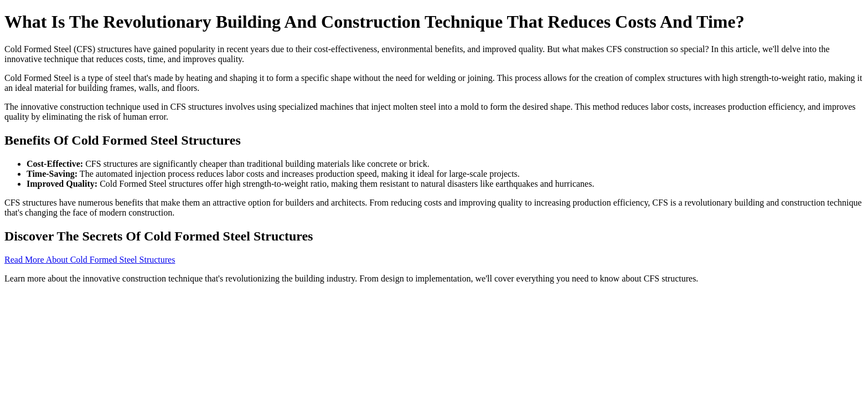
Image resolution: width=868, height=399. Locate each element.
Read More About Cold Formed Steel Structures (90, 260)
